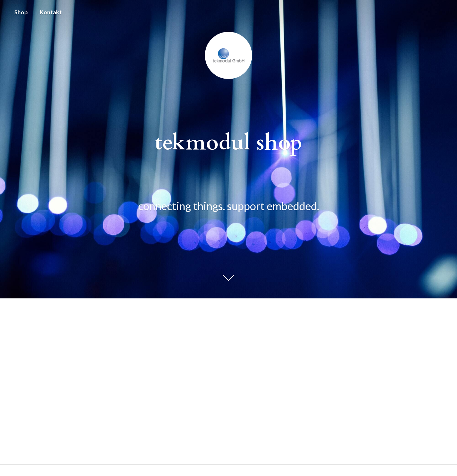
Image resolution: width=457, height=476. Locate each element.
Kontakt (51, 12)
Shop (21, 12)
